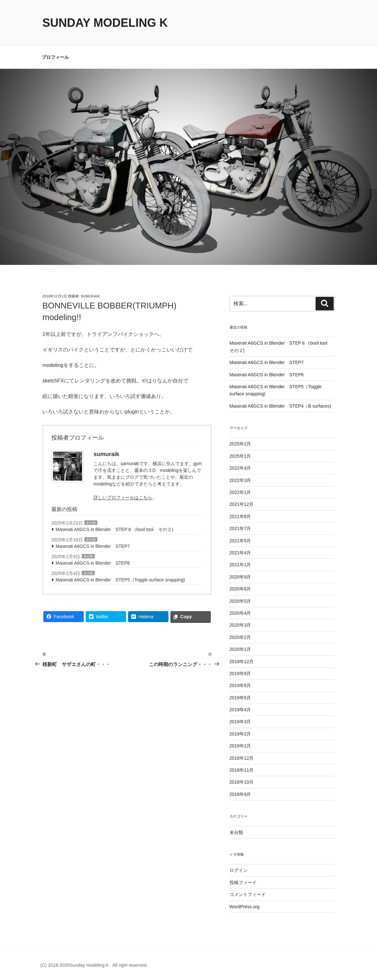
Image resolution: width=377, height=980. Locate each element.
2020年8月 (240, 589)
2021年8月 (240, 516)
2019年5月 (240, 698)
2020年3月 (240, 625)
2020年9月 (240, 577)
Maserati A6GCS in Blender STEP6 (93, 563)
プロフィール (55, 57)
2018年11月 (242, 770)
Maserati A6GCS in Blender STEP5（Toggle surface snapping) (120, 580)
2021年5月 (240, 541)
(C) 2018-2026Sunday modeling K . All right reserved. (94, 965)
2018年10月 (242, 782)
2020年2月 (240, 637)
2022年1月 (240, 492)
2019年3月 (240, 722)
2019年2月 (240, 734)
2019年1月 (240, 746)
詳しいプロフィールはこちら (123, 497)
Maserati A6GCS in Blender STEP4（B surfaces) (280, 406)
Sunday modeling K (105, 23)
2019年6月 (240, 685)
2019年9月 (240, 673)
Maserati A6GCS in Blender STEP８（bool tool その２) (114, 529)
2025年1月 (240, 456)
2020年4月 (240, 613)
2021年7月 (240, 528)
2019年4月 (240, 710)
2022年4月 (240, 468)
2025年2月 (240, 444)
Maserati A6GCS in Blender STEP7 (93, 546)
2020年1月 (240, 649)
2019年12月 (242, 662)
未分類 (91, 523)
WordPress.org (245, 907)
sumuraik (90, 296)
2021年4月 (240, 553)
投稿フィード (243, 882)
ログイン (239, 870)
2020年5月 (240, 601)
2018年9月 (240, 794)
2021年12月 (242, 504)
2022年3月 (240, 480)
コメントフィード (248, 894)
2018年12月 (242, 758)
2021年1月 (240, 565)
